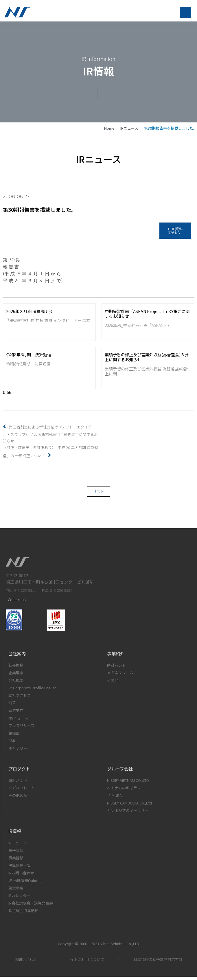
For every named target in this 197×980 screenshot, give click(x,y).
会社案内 (17, 657)
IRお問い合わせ (21, 876)
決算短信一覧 (20, 868)
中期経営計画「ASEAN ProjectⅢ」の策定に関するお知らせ (147, 317)
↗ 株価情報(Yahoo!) (25, 884)
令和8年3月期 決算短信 (29, 358)
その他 (113, 683)
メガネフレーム (120, 676)
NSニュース (18, 721)
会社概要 (16, 683)
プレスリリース (21, 729)
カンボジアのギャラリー (128, 814)
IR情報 (15, 834)
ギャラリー (18, 751)
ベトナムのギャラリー (126, 791)
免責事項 (16, 891)
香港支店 (16, 714)
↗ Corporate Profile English (32, 691)
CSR (12, 744)
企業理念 (16, 676)
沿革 (12, 706)
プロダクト (19, 772)
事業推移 (16, 861)
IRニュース (129, 131)
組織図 (14, 736)
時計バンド (117, 668)
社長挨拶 (16, 668)
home (109, 131)
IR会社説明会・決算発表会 (31, 906)
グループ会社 (120, 772)
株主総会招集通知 (23, 914)
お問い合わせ (26, 962)
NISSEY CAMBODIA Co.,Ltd (129, 806)
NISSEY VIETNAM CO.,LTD (128, 783)
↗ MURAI (115, 799)
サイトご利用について (85, 962)
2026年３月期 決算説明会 (29, 314)
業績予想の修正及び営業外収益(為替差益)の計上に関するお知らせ (147, 360)
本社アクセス (20, 698)
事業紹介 (116, 657)
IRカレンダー (19, 899)
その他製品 (18, 799)
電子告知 (16, 853)
